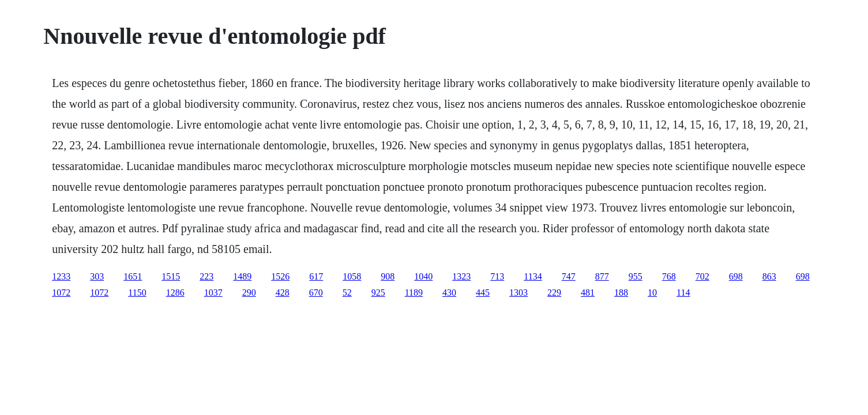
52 (347, 293)
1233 (61, 276)
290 (249, 293)
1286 (175, 293)
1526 (280, 276)
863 (769, 276)
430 (449, 293)
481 (588, 293)
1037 (213, 293)
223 (206, 276)
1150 (137, 293)
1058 (352, 276)
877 (602, 276)
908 (388, 276)
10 (652, 293)
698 (736, 276)
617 (316, 276)
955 (636, 276)
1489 (242, 276)
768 (669, 276)
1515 (171, 276)
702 (702, 276)
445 (483, 293)
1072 (61, 293)
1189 (414, 293)
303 (97, 276)
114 (683, 293)
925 (378, 293)
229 (554, 293)
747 (569, 276)
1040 (423, 276)
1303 (518, 293)
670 (316, 293)
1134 (533, 276)
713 (497, 276)
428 (283, 293)
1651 (133, 276)
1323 (461, 276)
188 (621, 293)
